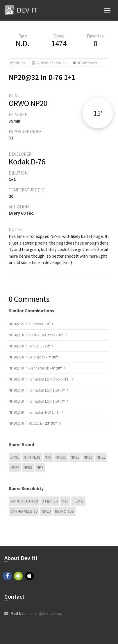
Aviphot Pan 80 (24, 501)
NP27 (15, 467)
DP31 (15, 457)
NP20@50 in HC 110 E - (33, 423)
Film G (78, 501)
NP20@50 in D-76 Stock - (33, 357)
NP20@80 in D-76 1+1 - (30, 346)
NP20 (88, 457)
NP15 (75, 457)
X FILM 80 (50, 501)
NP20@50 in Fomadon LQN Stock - (40, 379)
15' (98, 113)
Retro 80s (64, 511)
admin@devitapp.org (45, 614)
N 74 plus (32, 457)
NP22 (101, 457)
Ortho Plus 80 (24, 511)
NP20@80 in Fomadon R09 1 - (35, 412)
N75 (48, 457)
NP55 (28, 467)
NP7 (40, 467)
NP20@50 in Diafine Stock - (35, 368)
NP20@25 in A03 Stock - (30, 324)
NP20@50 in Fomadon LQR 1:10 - (37, 390)
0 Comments (88, 63)
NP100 (61, 457)
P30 (65, 501)
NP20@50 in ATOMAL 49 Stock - (36, 335)
